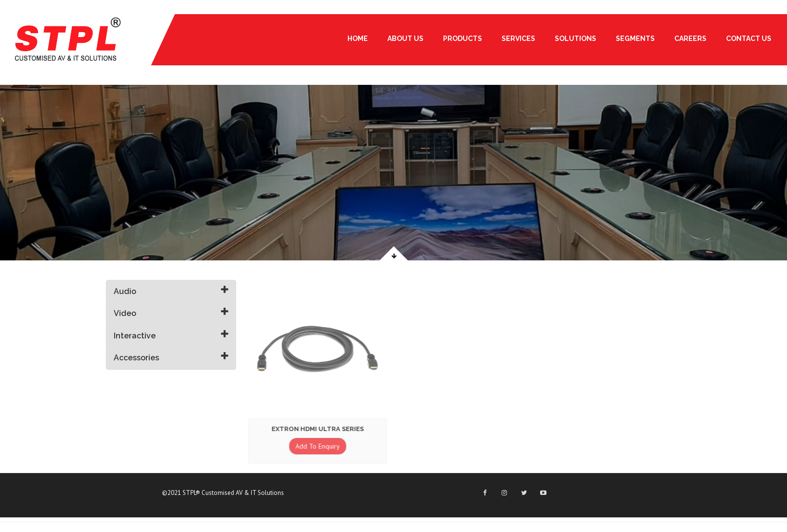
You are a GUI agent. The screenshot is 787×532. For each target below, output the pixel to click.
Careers (690, 39)
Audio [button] (125, 291)
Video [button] (125, 313)
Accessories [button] (136, 358)
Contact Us (749, 39)
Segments (635, 39)
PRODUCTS (463, 39)
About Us (405, 39)
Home (358, 39)
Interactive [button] (135, 336)
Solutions (575, 39)
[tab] (171, 292)
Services (518, 39)
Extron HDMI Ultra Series (316, 429)
